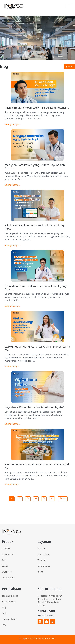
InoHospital (8, 554)
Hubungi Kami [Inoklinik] (9, 619)
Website (42, 549)
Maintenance (44, 566)
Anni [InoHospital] (4, 560)
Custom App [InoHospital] (8, 578)
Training (42, 560)
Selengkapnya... (12, 124)
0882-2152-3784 (45, 615)
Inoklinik (6, 549)
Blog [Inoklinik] (4, 607)
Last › (63, 498)
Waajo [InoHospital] (5, 566)
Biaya (40, 572)
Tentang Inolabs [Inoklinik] (10, 596)
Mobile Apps (44, 554)
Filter (69, 67)
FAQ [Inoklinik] (4, 625)
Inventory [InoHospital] (7, 572)
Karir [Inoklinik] (4, 613)
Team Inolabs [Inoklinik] (9, 602)
